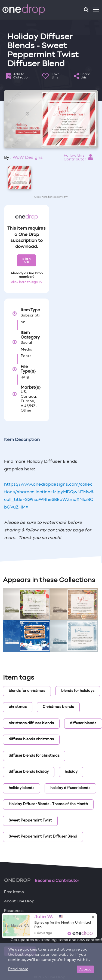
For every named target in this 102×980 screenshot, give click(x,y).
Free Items (14, 892)
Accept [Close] (85, 969)
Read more (18, 969)
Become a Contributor (57, 881)
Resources (14, 911)
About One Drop (19, 901)
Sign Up (27, 260)
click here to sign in (27, 282)
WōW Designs (28, 158)
